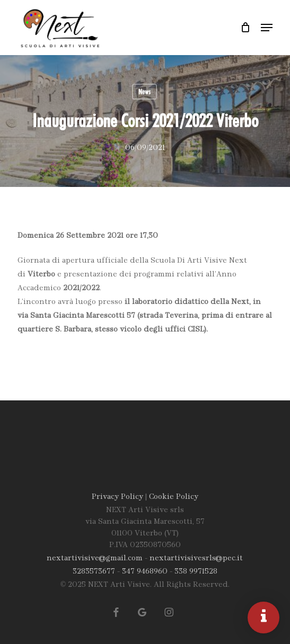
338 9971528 (196, 572)
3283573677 (94, 572)
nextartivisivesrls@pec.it (196, 558)
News (144, 92)
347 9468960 (145, 572)
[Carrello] (245, 28)
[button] (267, 28)
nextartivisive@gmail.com (95, 558)
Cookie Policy (174, 497)
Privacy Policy (117, 497)
